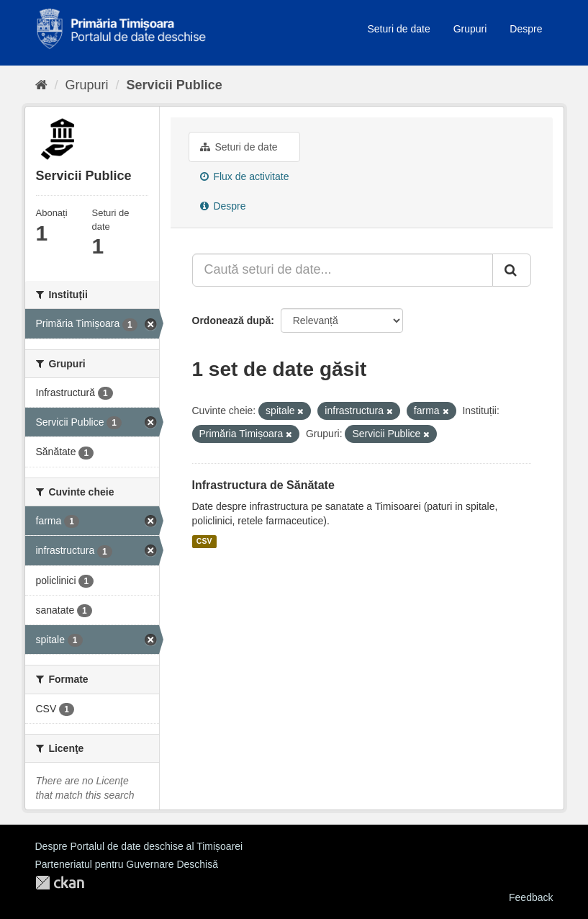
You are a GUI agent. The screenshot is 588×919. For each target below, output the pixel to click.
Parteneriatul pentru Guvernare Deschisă (127, 864)
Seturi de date (399, 29)
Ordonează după (232, 320)
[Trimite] (512, 270)
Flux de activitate (245, 176)
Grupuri (470, 29)
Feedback (531, 897)
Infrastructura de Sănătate (263, 485)
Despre (526, 29)
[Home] (41, 85)
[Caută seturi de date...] (343, 270)
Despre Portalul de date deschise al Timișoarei (139, 846)
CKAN (60, 883)
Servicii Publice (175, 85)
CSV (204, 542)
